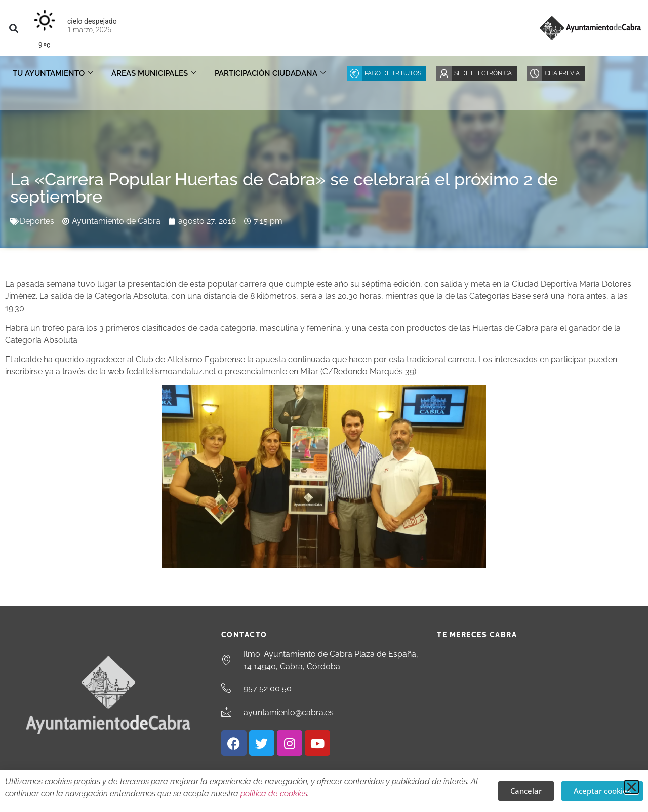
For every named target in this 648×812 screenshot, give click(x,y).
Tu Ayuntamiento (53, 73)
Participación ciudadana (270, 73)
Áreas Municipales (154, 73)
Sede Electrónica (483, 73)
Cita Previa (562, 73)
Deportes (37, 221)
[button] (13, 28)
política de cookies (274, 794)
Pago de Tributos (393, 73)
